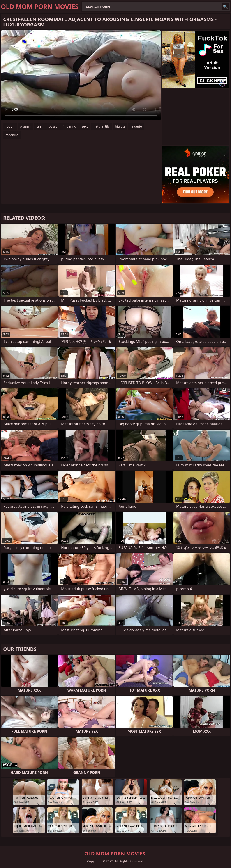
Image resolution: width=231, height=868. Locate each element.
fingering (69, 126)
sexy (85, 126)
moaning (12, 135)
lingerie (136, 126)
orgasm (25, 126)
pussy (53, 126)
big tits (120, 126)
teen (40, 126)
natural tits (102, 126)
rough (10, 126)
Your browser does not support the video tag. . (81, 75)
